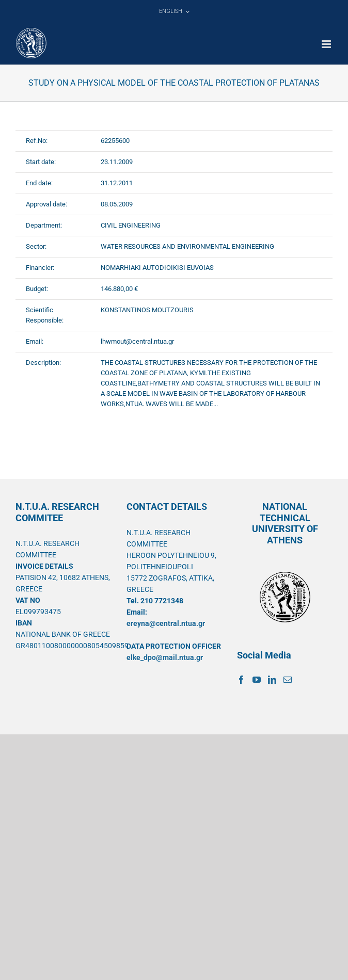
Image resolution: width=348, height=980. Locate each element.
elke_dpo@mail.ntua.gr (165, 657)
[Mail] (288, 680)
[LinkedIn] (272, 680)
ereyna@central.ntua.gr (166, 623)
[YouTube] (257, 680)
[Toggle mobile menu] (327, 44)
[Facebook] (241, 680)
